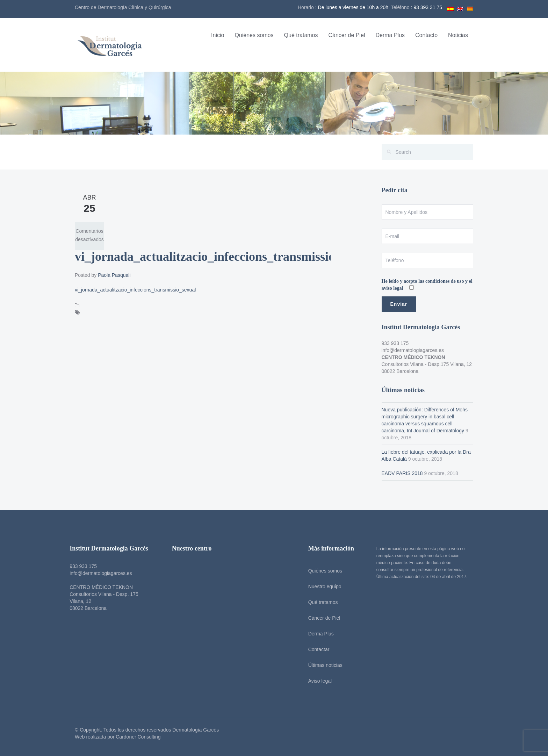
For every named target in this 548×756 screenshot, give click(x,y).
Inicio (218, 35)
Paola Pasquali (114, 275)
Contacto (426, 35)
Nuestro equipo (323, 586)
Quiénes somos (254, 35)
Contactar (318, 649)
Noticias (458, 35)
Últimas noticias (324, 665)
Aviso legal (319, 681)
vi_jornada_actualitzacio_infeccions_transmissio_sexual (135, 290)
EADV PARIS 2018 (402, 473)
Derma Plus (390, 35)
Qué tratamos (301, 35)
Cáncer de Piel (347, 35)
